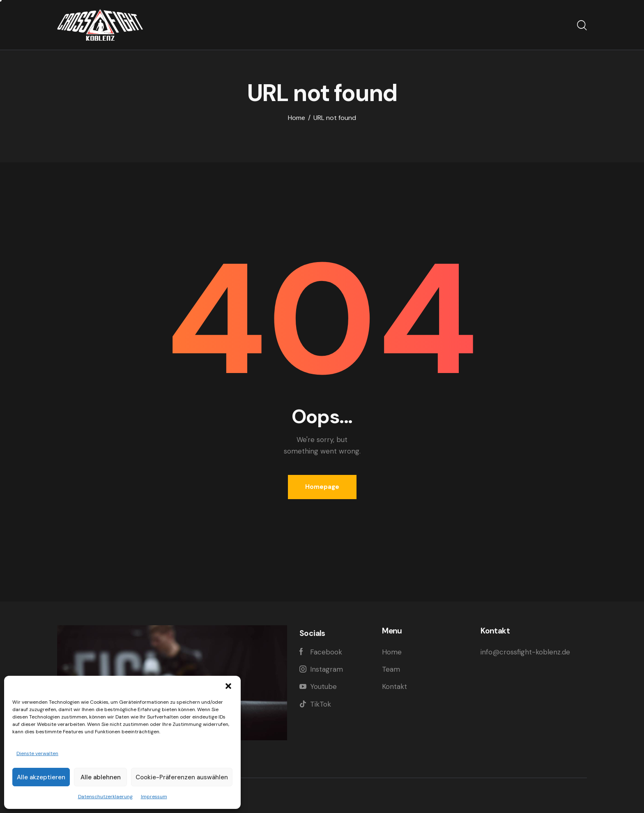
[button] (228, 686)
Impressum (154, 797)
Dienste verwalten (37, 753)
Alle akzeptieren (41, 777)
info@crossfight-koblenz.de (525, 652)
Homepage (322, 487)
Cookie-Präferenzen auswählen (182, 777)
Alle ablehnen (101, 777)
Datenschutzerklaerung (105, 797)
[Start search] (582, 26)
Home (297, 118)
